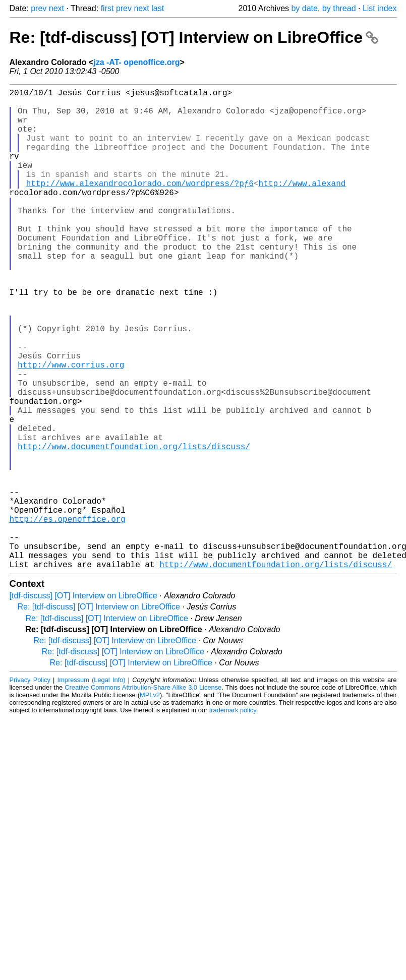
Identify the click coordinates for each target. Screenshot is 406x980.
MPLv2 (150, 802)
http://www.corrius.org (71, 427)
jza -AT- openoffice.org (136, 62)
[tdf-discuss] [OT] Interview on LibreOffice (83, 702)
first (107, 8)
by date (304, 8)
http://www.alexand (302, 205)
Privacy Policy (30, 787)
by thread (339, 8)
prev (39, 8)
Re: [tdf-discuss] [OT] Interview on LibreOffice (194, 37)
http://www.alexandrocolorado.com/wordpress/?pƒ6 (140, 205)
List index (380, 8)
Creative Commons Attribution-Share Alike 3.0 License (143, 794)
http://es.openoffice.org (68, 616)
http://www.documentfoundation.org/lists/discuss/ (134, 527)
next (56, 8)
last (158, 8)
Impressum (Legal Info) (92, 787)
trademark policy (233, 817)
